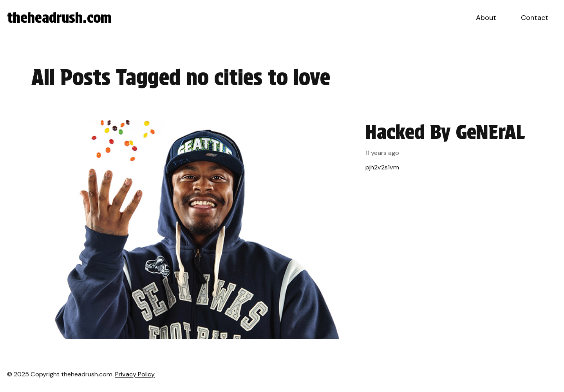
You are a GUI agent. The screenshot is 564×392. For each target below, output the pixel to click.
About (486, 18)
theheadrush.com (59, 18)
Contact (535, 18)
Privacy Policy (135, 374)
